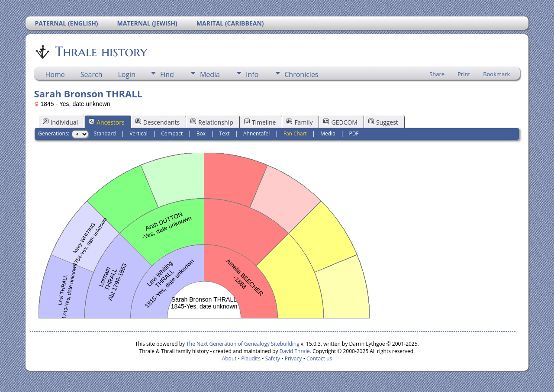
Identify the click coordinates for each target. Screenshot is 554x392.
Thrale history (100, 51)
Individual (61, 122)
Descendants (158, 122)
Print (464, 74)
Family (300, 122)
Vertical (138, 133)
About (229, 358)
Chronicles (301, 74)
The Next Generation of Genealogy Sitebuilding (243, 344)
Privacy (293, 358)
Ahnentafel (256, 133)
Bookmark (496, 74)
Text (225, 133)
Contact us (319, 358)
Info (252, 74)
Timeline (260, 122)
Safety (273, 358)
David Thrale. (295, 351)
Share (437, 74)
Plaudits (251, 358)
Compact (172, 133)
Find (167, 74)
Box (201, 133)
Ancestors (106, 122)
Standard (105, 133)
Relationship (212, 122)
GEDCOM (340, 122)
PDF (354, 133)
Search (92, 74)
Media (210, 74)
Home (55, 74)
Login (127, 74)
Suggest (383, 122)
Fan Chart (295, 133)
